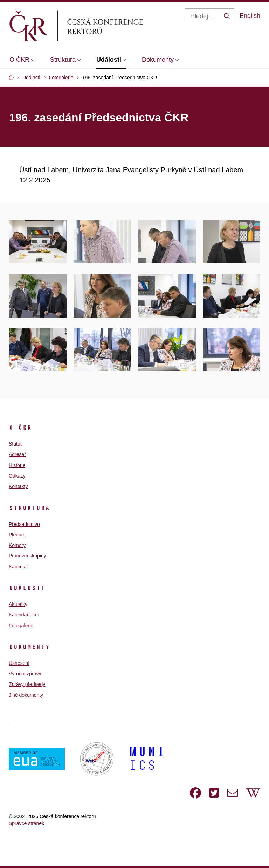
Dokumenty (29, 647)
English (250, 16)
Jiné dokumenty (26, 695)
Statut (15, 444)
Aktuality (18, 604)
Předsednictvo (24, 524)
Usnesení (19, 663)
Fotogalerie (21, 626)
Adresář (17, 454)
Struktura (29, 508)
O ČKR (20, 428)
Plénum (17, 535)
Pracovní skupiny (27, 556)
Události (27, 588)
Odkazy (17, 476)
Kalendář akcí (24, 615)
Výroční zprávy (25, 674)
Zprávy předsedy (27, 684)
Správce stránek (26, 823)
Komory (17, 545)
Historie (17, 465)
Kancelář (18, 567)
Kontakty (18, 486)
